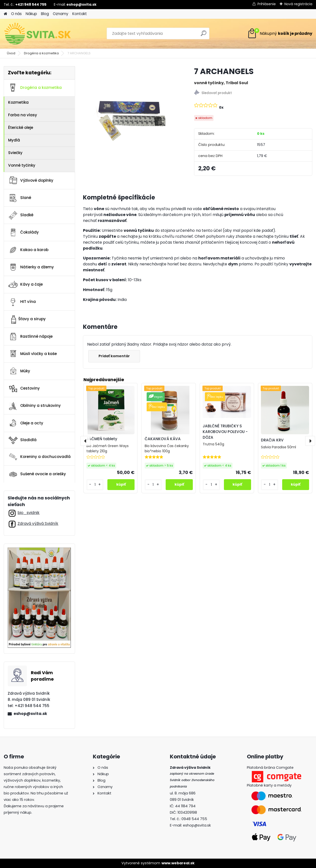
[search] (204, 35)
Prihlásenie (267, 4)
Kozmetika (18, 102)
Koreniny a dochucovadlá (39, 457)
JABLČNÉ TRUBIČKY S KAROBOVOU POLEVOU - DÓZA (225, 432)
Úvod (11, 53)
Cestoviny (24, 389)
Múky (19, 371)
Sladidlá (22, 440)
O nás (16, 14)
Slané (20, 198)
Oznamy (61, 14)
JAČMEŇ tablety (102, 439)
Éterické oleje (21, 128)
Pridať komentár (114, 356)
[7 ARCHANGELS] (130, 109)
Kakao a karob (28, 250)
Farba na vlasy (23, 115)
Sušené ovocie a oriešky (37, 474)
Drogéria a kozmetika (41, 53)
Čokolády (23, 233)
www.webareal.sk (178, 863)
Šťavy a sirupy (27, 319)
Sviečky (15, 153)
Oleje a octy (26, 423)
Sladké (21, 215)
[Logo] (38, 34)
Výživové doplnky (31, 180)
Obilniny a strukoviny (34, 406)
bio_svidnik (29, 513)
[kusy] (95, 485)
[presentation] (85, 441)
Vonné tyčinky (22, 165)
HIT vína (22, 302)
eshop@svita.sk (30, 714)
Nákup (31, 14)
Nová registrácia (298, 4)
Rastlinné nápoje (30, 336)
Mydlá (14, 140)
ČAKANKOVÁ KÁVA (163, 439)
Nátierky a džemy (31, 267)
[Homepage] (5, 14)
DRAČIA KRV (272, 440)
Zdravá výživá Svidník (38, 523)
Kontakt (80, 14)
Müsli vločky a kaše (32, 354)
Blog (45, 14)
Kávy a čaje (25, 284)
